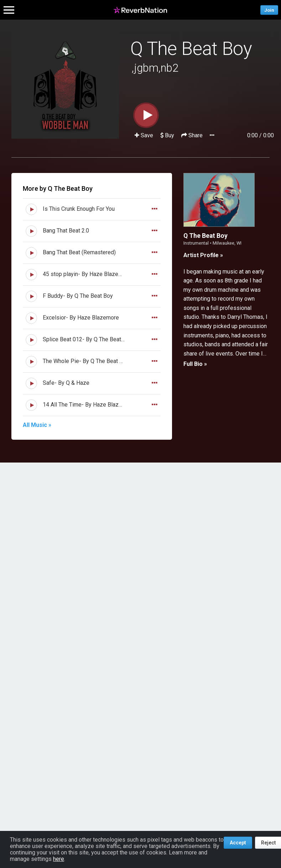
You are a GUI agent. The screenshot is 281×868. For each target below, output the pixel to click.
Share (193, 135)
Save (145, 135)
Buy (167, 135)
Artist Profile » (203, 255)
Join (269, 10)
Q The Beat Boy (191, 49)
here (59, 859)
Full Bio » (195, 364)
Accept (238, 843)
